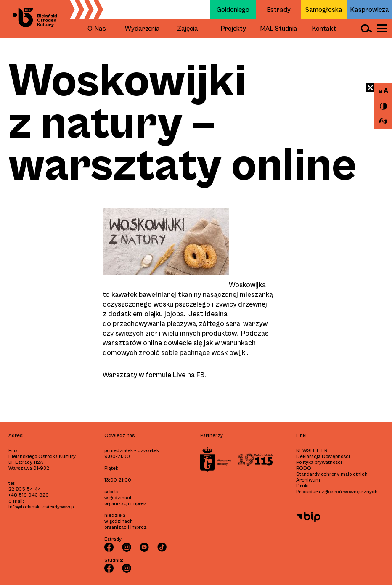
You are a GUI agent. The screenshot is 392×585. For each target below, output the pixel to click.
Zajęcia (188, 29)
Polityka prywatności (319, 462)
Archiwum (308, 480)
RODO (304, 468)
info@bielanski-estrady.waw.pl (42, 507)
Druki (302, 486)
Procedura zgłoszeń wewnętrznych (337, 492)
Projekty (233, 29)
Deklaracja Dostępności (323, 457)
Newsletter (312, 451)
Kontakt (324, 29)
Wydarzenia (142, 29)
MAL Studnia (279, 29)
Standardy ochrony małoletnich (332, 474)
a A (383, 91)
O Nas (97, 29)
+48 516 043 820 (29, 495)
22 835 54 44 (25, 489)
